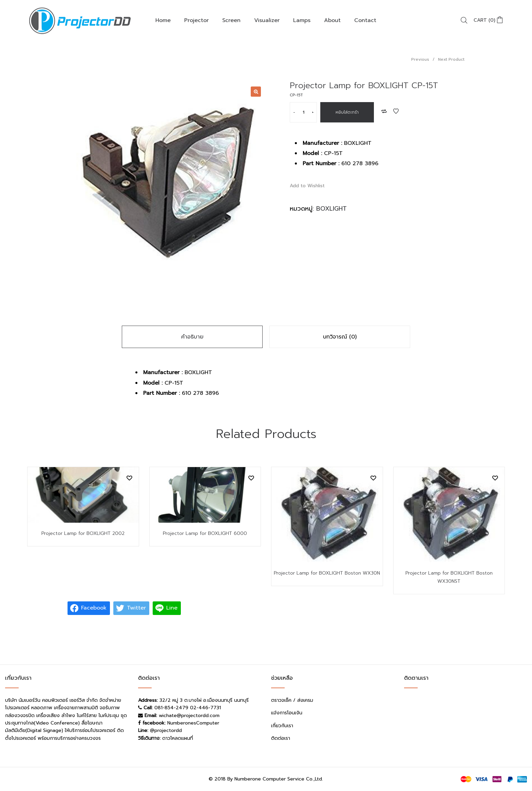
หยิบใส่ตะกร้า (347, 112)
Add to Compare (384, 111)
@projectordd (166, 730)
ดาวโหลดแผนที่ (178, 738)
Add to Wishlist (396, 111)
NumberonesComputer (193, 723)
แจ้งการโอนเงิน (287, 713)
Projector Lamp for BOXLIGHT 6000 (205, 533)
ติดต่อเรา (281, 738)
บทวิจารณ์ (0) (340, 337)
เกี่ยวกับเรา (282, 726)
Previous (420, 59)
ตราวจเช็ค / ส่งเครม (292, 700)
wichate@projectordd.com (189, 716)
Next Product (451, 59)
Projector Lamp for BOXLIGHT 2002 (83, 533)
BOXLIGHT (331, 209)
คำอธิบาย (192, 337)
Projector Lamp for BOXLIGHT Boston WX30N (327, 573)
